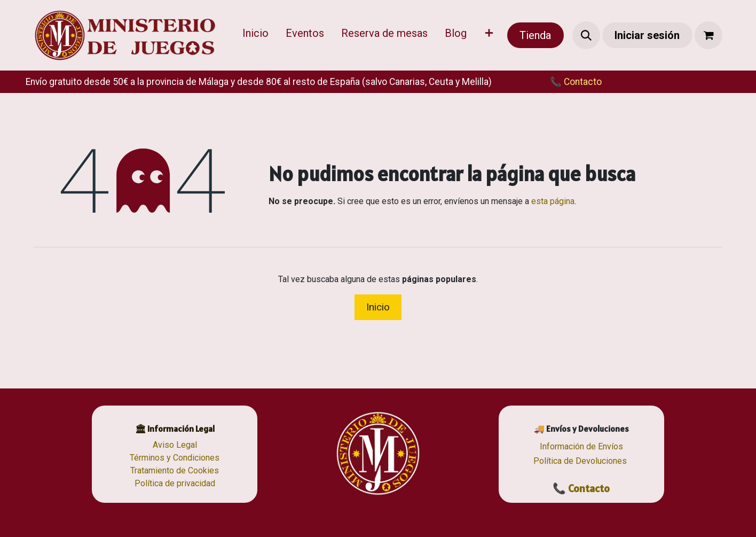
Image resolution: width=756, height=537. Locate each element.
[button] (586, 35)
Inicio (378, 307)
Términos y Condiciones (175, 458)
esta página (553, 201)
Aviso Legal (175, 445)
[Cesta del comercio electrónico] (708, 35)
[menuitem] (255, 35)
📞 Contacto (581, 488)
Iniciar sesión (647, 35)
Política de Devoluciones (580, 461)
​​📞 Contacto (565, 82)
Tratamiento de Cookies (175, 470)
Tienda (535, 35)
